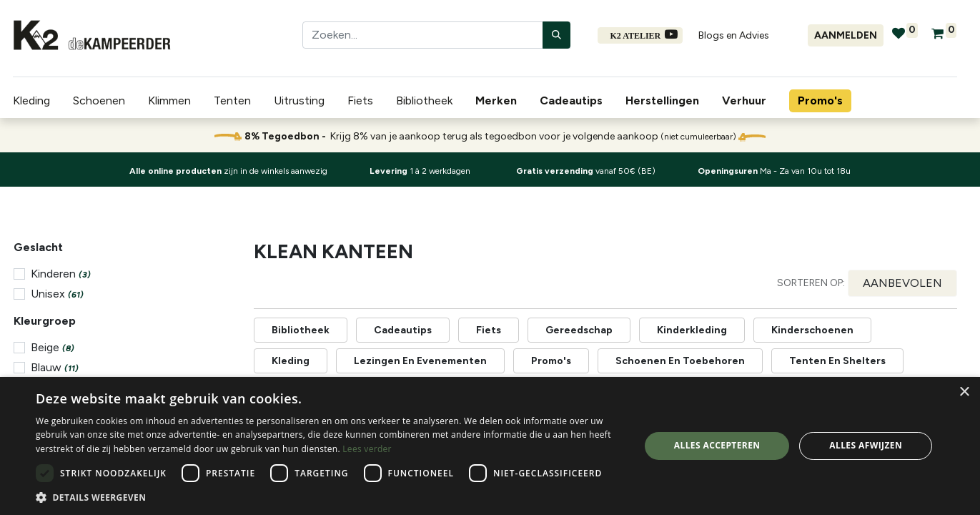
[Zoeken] (556, 35)
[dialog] (490, 446)
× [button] (964, 392)
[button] (902, 283)
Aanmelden (846, 35)
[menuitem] (499, 101)
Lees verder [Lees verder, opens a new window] (367, 449)
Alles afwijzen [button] (866, 445)
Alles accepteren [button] (717, 445)
